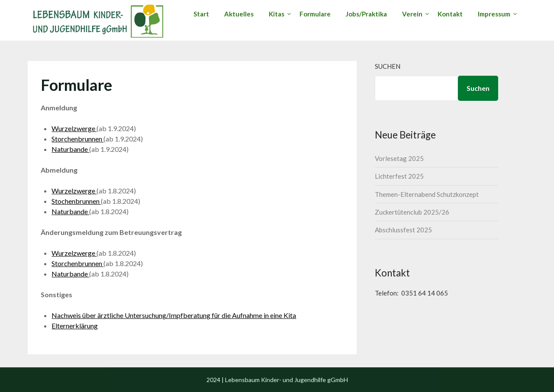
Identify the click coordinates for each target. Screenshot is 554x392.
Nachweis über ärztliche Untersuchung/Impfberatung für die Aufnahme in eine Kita (174, 315)
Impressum (494, 14)
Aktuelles (239, 14)
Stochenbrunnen (76, 201)
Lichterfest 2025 (399, 176)
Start (201, 14)
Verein (412, 14)
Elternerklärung (75, 326)
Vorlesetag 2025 (399, 158)
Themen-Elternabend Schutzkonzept (427, 194)
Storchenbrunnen (77, 139)
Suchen (388, 66)
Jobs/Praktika (366, 14)
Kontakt (450, 14)
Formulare (315, 14)
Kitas (277, 14)
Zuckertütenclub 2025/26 (412, 212)
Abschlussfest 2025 (403, 230)
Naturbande (70, 149)
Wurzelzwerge (74, 128)
